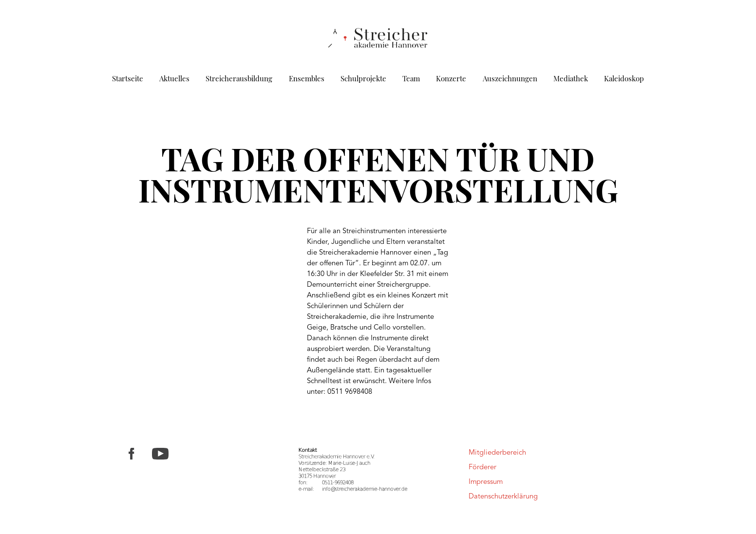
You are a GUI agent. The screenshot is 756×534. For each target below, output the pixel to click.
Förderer (482, 468)
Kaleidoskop (624, 78)
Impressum (486, 482)
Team (411, 78)
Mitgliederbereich (497, 453)
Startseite (128, 78)
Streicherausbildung (239, 78)
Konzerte (451, 78)
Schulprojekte (363, 78)
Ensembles (307, 78)
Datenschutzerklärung (503, 497)
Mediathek (571, 78)
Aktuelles (174, 78)
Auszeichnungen (510, 78)
